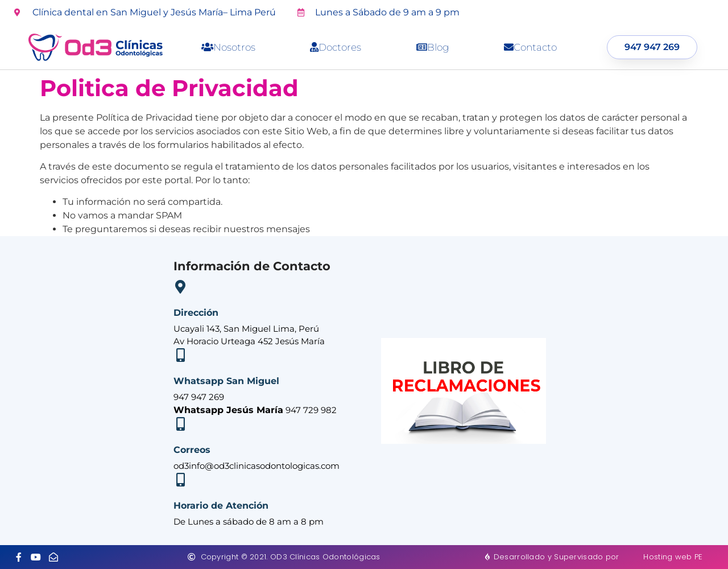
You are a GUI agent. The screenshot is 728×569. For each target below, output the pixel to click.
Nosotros (228, 47)
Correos (192, 450)
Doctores (336, 47)
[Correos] (180, 424)
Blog (433, 47)
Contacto (530, 47)
